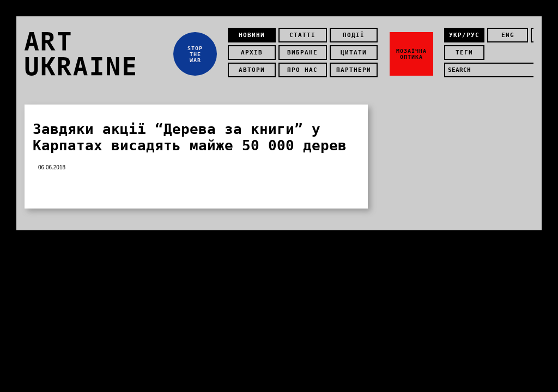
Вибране (302, 53)
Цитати (354, 53)
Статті (302, 35)
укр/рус (464, 35)
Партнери (354, 70)
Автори (252, 70)
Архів (252, 53)
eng (508, 35)
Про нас (302, 70)
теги (464, 53)
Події (354, 35)
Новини (252, 35)
